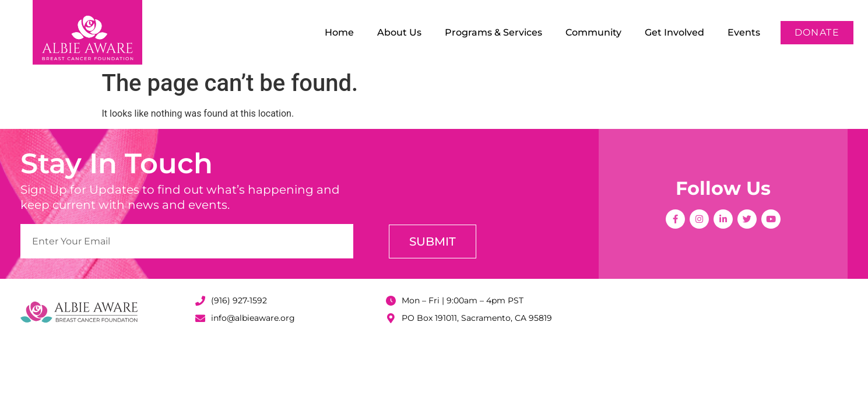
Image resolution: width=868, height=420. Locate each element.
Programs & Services (493, 32)
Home (339, 32)
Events (744, 32)
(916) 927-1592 (239, 300)
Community (593, 32)
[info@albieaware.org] (200, 318)
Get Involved (674, 32)
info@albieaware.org (253, 318)
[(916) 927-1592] (200, 301)
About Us (399, 32)
